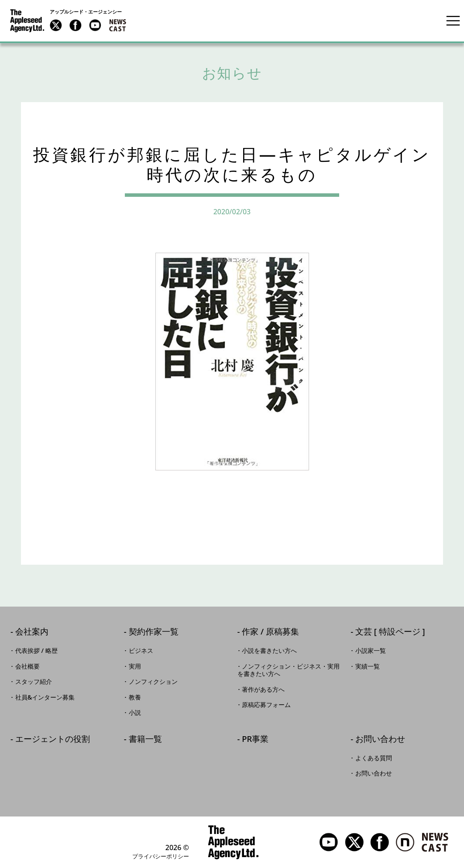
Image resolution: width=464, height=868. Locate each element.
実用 (135, 666)
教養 (135, 697)
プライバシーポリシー (161, 856)
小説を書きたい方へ (269, 651)
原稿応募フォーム (266, 705)
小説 (135, 713)
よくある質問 (374, 758)
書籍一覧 (145, 739)
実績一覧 (368, 666)
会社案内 (32, 632)
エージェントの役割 (53, 739)
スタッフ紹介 (34, 682)
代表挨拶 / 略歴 (36, 651)
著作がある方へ (263, 690)
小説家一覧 (371, 651)
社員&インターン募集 (45, 697)
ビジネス (141, 651)
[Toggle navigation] (453, 21)
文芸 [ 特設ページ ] (390, 632)
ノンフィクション (153, 682)
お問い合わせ (380, 739)
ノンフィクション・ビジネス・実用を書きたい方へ (289, 670)
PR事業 (255, 739)
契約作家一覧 (154, 632)
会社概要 (27, 666)
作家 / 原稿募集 (270, 632)
